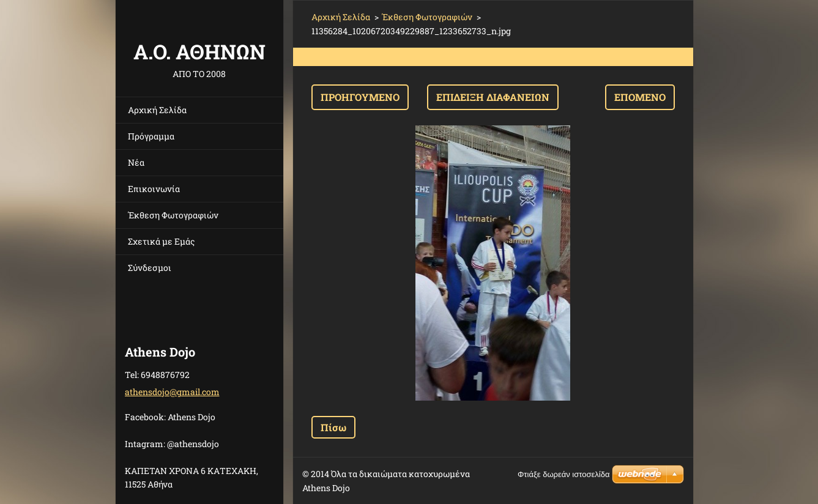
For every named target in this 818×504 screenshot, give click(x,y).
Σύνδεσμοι (150, 268)
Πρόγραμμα (151, 136)
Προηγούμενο (360, 97)
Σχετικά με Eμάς (161, 241)
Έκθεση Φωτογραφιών (173, 215)
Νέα (136, 162)
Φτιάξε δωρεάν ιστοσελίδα (563, 474)
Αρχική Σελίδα (157, 110)
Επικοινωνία (154, 189)
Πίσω (333, 427)
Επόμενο (640, 97)
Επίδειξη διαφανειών (493, 97)
